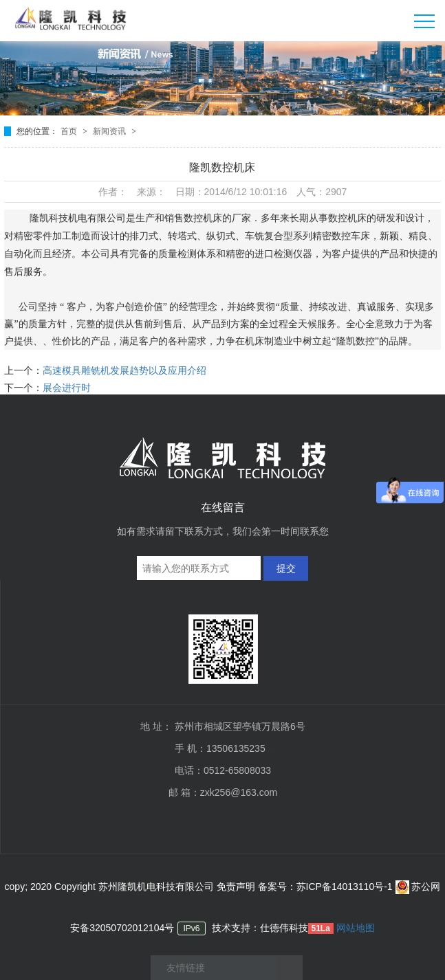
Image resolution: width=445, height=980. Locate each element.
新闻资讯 (110, 131)
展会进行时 (67, 388)
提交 (286, 568)
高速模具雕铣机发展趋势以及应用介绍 (124, 370)
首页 (70, 131)
